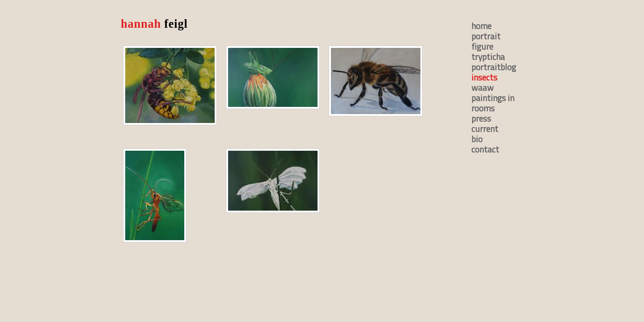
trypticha (488, 57)
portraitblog (494, 67)
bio (477, 139)
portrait (486, 36)
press (481, 118)
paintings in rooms (493, 103)
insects (484, 77)
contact (485, 149)
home (481, 26)
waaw (483, 87)
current (485, 129)
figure (482, 46)
